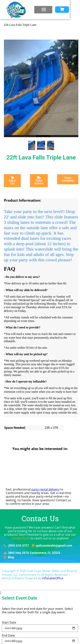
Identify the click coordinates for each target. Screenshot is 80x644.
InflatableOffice (53, 578)
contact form (21, 538)
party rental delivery (45, 489)
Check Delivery (39, 181)
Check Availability (68, 179)
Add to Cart (12, 181)
